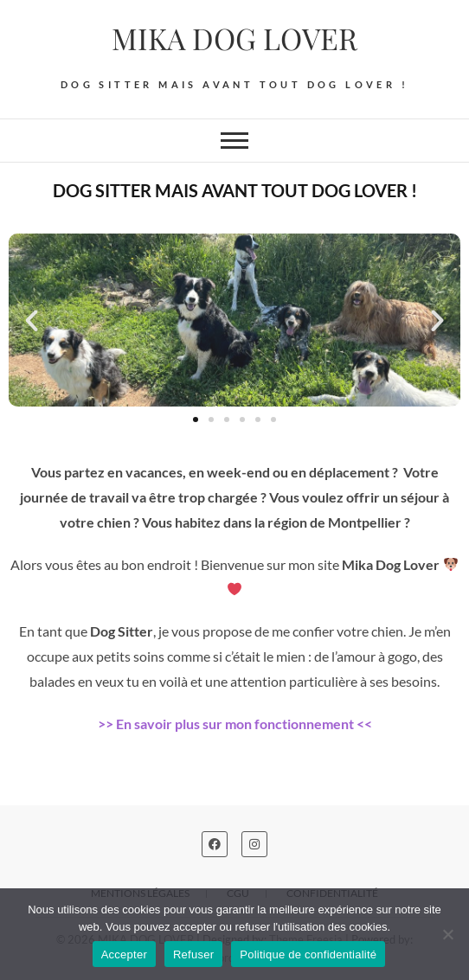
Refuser (193, 954)
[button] (32, 320)
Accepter (124, 954)
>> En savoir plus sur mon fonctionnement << (235, 724)
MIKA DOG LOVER (234, 38)
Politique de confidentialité (308, 954)
